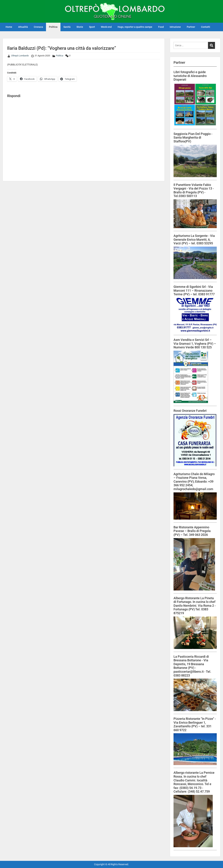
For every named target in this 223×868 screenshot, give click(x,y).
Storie (80, 27)
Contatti (206, 27)
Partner (191, 27)
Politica (53, 27)
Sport (92, 27)
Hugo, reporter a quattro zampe (135, 27)
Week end (106, 27)
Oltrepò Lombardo (20, 56)
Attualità (23, 27)
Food (161, 27)
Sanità (67, 27)
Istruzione (175, 27)
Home (9, 27)
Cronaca (38, 27)
